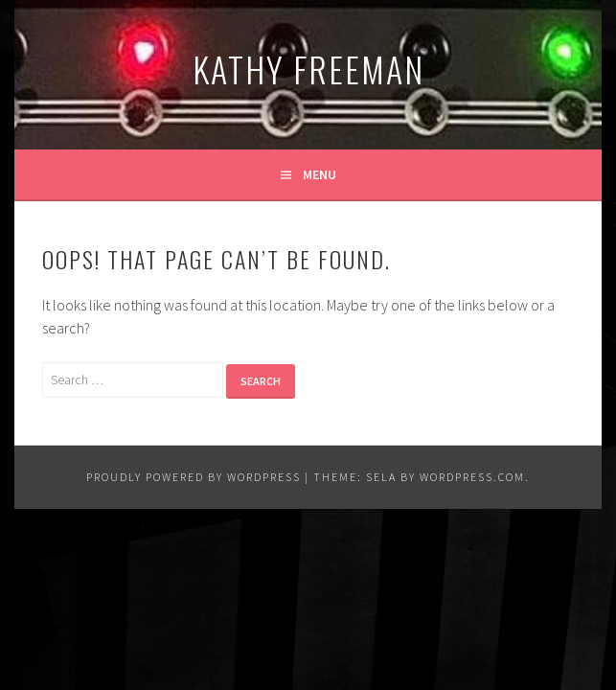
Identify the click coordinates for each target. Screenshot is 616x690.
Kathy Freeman (308, 69)
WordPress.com (472, 477)
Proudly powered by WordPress (194, 477)
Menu (319, 174)
